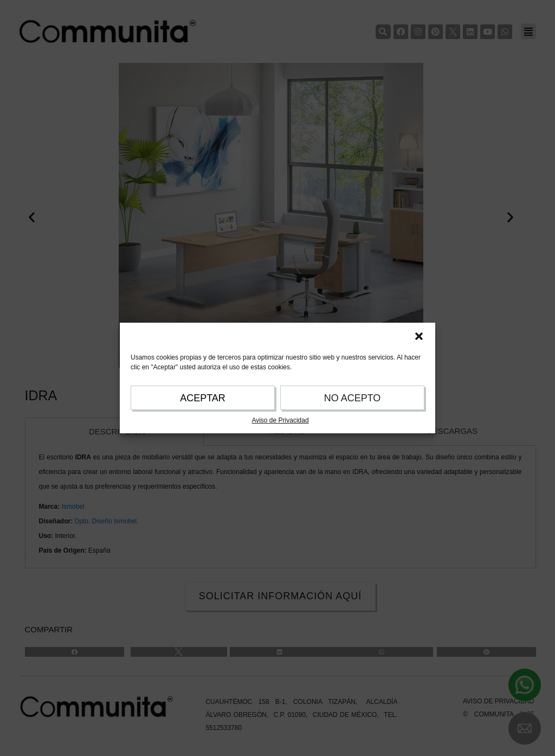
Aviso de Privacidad (280, 420)
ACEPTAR (203, 398)
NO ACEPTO (353, 398)
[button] (419, 336)
